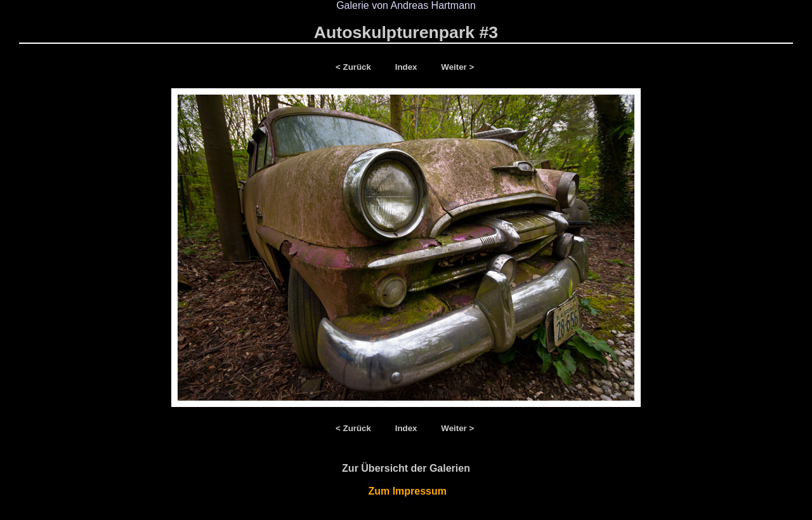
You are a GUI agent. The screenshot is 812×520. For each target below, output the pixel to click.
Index (408, 67)
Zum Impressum (406, 491)
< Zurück (356, 67)
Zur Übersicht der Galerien (406, 468)
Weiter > (457, 67)
